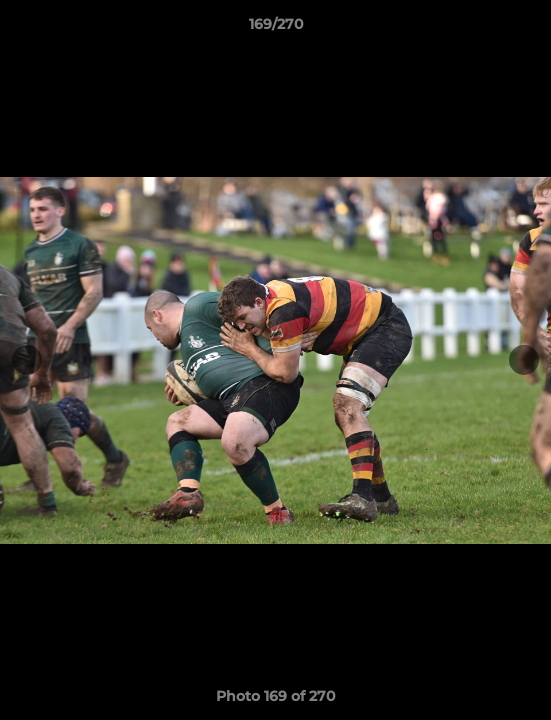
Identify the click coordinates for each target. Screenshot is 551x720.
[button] (527, 29)
